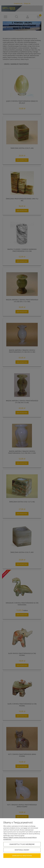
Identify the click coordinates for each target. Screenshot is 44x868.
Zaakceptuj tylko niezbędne (22, 844)
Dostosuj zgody (22, 850)
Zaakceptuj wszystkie (22, 856)
